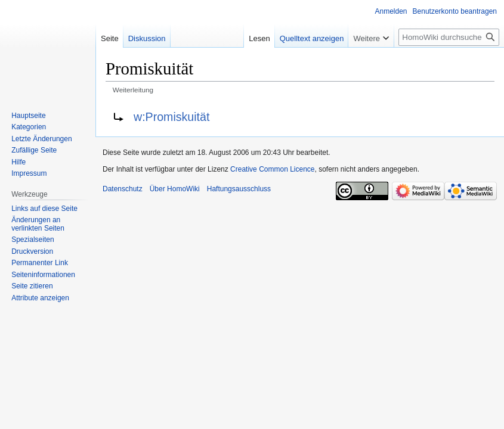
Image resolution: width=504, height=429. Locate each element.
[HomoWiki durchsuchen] (449, 37)
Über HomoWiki (175, 189)
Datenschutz (123, 189)
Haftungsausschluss (239, 189)
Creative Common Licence (272, 169)
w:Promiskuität (171, 117)
